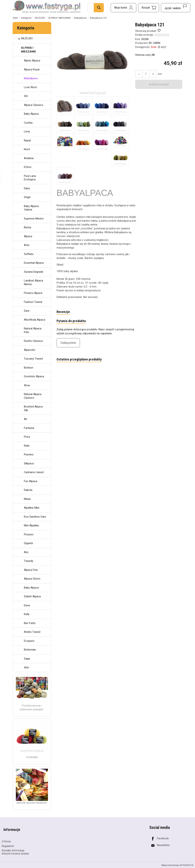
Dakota (28, 490)
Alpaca (28, 236)
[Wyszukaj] (99, 8)
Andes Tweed (32, 632)
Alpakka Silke (32, 508)
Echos (28, 167)
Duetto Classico (33, 341)
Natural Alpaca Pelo (33, 330)
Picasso (29, 534)
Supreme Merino (34, 219)
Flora (27, 437)
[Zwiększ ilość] (138, 74)
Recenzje (64, 312)
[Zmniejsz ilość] (151, 74)
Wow (27, 385)
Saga (27, 659)
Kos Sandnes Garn (35, 517)
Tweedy (29, 561)
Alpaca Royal (32, 69)
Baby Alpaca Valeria (31, 208)
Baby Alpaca (31, 114)
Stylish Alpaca (32, 596)
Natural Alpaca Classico (33, 396)
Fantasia (29, 428)
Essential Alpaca (34, 263)
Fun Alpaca (31, 481)
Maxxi (27, 499)
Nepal (27, 140)
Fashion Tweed (33, 302)
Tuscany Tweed (33, 359)
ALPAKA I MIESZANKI (28, 50)
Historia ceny (145, 55)
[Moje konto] (123, 8)
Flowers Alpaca (33, 293)
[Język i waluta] (176, 8)
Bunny (28, 227)
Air (26, 419)
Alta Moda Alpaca (34, 320)
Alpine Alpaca (32, 61)
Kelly (27, 614)
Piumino (29, 454)
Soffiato (29, 254)
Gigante (28, 543)
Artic (27, 245)
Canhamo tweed (34, 472)
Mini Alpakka (31, 525)
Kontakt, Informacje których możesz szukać (15, 848)
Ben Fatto (30, 623)
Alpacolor (30, 350)
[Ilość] (145, 74)
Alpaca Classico (34, 105)
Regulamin (8, 842)
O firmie (6, 837)
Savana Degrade (34, 272)
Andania (29, 158)
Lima (27, 131)
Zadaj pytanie (68, 344)
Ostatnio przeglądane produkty (81, 360)
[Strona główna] (47, 7)
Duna (27, 605)
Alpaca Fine (31, 570)
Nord (27, 149)
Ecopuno (29, 641)
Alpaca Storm (32, 579)
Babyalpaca (31, 78)
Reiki (27, 446)
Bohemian (30, 650)
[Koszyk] (149, 8)
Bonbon (29, 368)
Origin (27, 197)
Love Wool (30, 87)
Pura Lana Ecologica (30, 178)
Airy (26, 552)
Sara (27, 311)
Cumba (28, 123)
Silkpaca (29, 463)
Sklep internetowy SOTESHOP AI (177, 861)
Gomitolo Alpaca (34, 376)
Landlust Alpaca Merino (33, 282)
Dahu (27, 188)
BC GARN (155, 43)
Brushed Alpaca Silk (33, 408)
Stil (26, 96)
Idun (26, 667)
